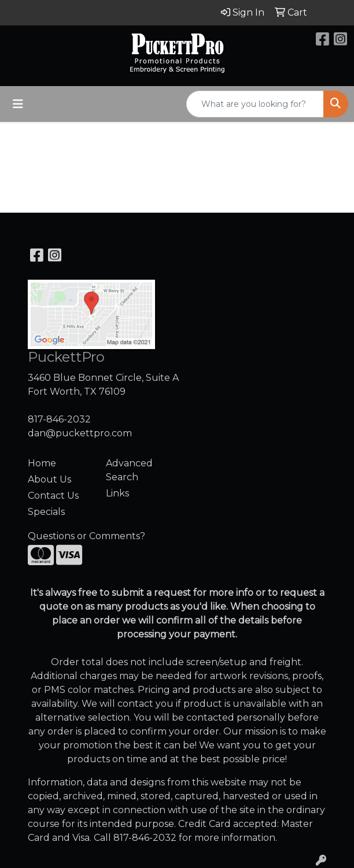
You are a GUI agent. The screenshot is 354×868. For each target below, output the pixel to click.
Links (117, 493)
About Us (49, 479)
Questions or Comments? (86, 536)
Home (42, 463)
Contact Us (53, 496)
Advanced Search (129, 470)
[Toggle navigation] (18, 104)
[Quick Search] (255, 104)
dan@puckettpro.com (80, 433)
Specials (46, 512)
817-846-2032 (59, 419)
